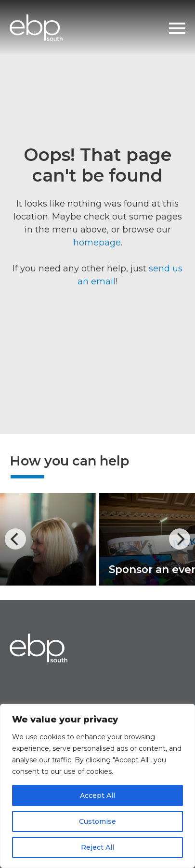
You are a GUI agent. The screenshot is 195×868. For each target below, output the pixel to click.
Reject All (97, 847)
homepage (97, 243)
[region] (97, 786)
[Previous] (15, 539)
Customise (97, 821)
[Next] (180, 539)
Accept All (97, 795)
